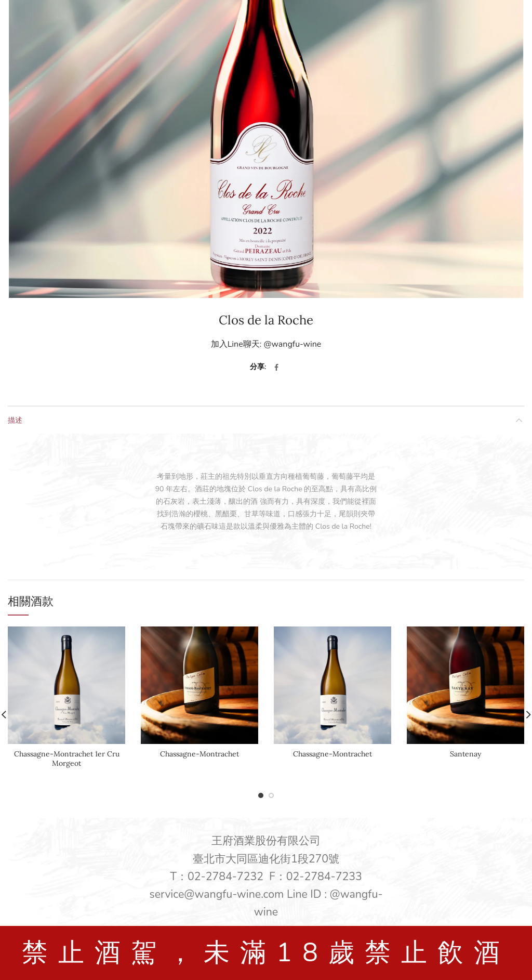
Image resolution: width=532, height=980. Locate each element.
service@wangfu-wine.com (217, 894)
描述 (15, 420)
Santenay (465, 754)
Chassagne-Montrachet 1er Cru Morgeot (67, 759)
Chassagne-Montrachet (199, 754)
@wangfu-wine (292, 344)
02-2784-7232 (225, 877)
